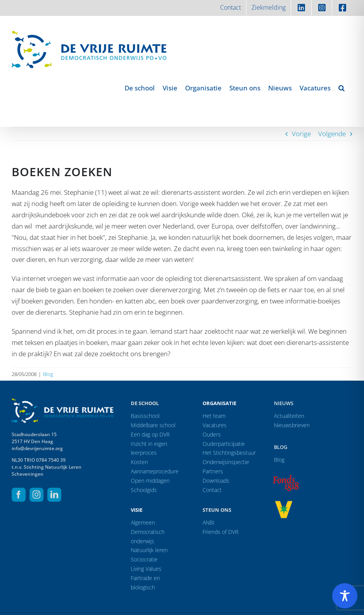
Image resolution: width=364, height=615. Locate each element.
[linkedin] (54, 495)
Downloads (216, 481)
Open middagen (150, 481)
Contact (212, 490)
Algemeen (143, 522)
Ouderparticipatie (224, 444)
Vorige (301, 134)
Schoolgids (144, 490)
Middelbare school (153, 425)
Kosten (139, 462)
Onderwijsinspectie (226, 462)
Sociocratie (144, 559)
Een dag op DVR (150, 434)
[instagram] (36, 495)
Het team (214, 416)
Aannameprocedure (155, 471)
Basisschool (145, 416)
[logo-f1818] (286, 477)
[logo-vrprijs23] (284, 503)
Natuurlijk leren (149, 550)
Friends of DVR (220, 532)
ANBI (209, 522)
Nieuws (284, 403)
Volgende (332, 134)
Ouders (212, 434)
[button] (341, 88)
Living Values (146, 569)
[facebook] (19, 495)
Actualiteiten (289, 416)
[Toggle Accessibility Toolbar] (345, 596)
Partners (213, 471)
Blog (48, 374)
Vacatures (215, 425)
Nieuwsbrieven (292, 425)
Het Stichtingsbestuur (229, 453)
